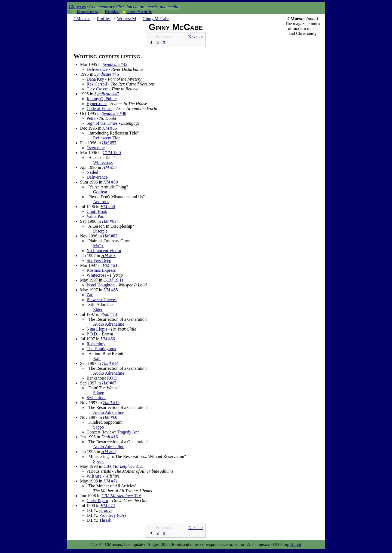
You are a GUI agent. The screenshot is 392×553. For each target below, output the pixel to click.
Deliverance (97, 70)
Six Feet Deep (99, 261)
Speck (98, 462)
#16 (110, 438)
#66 (108, 340)
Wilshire (94, 477)
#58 (109, 168)
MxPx (98, 247)
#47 (106, 95)
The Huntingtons (101, 349)
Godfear (100, 193)
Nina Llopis (97, 330)
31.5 (123, 467)
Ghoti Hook (97, 212)
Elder (98, 310)
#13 (109, 315)
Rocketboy (96, 345)
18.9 (112, 153)
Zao (90, 296)
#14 (110, 364)
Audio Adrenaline (109, 325)
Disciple (100, 232)
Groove (106, 511)
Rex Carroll (97, 85)
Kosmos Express (101, 271)
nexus (82, 19)
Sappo (99, 428)
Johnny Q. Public (102, 100)
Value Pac (95, 217)
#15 (111, 403)
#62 (110, 237)
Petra (91, 119)
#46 (106, 75)
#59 (111, 183)
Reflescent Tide (107, 139)
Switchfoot (96, 398)
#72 (108, 506)
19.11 (114, 281)
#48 (114, 114)
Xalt (97, 359)
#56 (110, 129)
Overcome (96, 149)
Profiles (112, 12)
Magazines (87, 12)
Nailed (92, 173)
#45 (115, 65)
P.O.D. (92, 335)
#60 (108, 207)
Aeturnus (101, 202)
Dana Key (95, 80)
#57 (109, 144)
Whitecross (103, 163)
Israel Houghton (101, 286)
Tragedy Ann (128, 433)
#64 (110, 266)
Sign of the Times (102, 124)
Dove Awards (139, 12)
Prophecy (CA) (113, 516)
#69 (108, 452)
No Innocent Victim (104, 251)
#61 (109, 222)
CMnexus (77, 7)
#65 (111, 291)
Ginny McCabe (156, 19)
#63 (108, 256)
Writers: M (127, 19)
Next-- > (196, 37)
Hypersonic (97, 104)
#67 (109, 384)
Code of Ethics (99, 109)
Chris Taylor (97, 501)
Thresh (105, 521)
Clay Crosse (97, 90)
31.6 (122, 497)
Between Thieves (102, 300)
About (296, 546)
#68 (110, 418)
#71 (111, 482)
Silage (99, 394)
